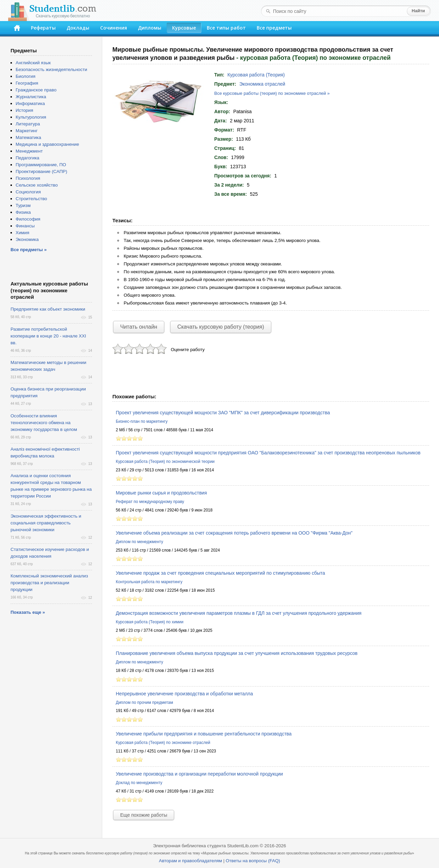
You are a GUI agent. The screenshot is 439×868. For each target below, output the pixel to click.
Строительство (31, 199)
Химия (22, 233)
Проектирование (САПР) (41, 171)
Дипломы (150, 28)
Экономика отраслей (262, 84)
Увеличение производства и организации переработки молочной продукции (199, 774)
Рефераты (43, 28)
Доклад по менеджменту (139, 783)
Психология (28, 178)
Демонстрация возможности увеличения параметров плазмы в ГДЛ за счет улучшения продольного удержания (239, 613)
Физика (23, 212)
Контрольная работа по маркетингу (149, 582)
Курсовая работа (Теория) (256, 75)
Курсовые (184, 28)
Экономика (27, 239)
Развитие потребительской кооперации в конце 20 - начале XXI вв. (48, 336)
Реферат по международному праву (150, 502)
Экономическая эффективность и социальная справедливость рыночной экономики (46, 523)
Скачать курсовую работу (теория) (221, 327)
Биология (25, 76)
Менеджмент (29, 151)
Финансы (25, 226)
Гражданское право (36, 90)
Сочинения (114, 28)
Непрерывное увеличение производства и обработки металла (184, 694)
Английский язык (33, 63)
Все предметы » (29, 250)
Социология (28, 192)
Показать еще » (28, 612)
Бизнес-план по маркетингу (142, 421)
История (24, 110)
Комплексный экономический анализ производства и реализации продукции (49, 583)
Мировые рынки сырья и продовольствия (161, 493)
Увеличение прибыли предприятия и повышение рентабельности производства (204, 734)
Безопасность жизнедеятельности (51, 70)
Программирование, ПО (41, 165)
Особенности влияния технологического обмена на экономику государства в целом (44, 423)
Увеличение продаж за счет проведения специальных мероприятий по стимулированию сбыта (220, 573)
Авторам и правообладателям (190, 861)
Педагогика (28, 158)
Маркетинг (27, 131)
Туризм (23, 205)
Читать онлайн (139, 327)
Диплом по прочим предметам (144, 702)
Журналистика (31, 97)
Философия (28, 219)
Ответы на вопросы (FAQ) (253, 861)
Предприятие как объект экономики (48, 309)
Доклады (78, 28)
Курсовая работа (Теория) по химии (150, 622)
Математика (28, 137)
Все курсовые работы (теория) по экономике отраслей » (272, 93)
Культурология (31, 117)
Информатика (30, 103)
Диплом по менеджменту (139, 542)
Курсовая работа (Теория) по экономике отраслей (163, 743)
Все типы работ (226, 28)
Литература (28, 124)
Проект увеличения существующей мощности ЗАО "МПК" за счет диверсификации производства (223, 413)
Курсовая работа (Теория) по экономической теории (165, 462)
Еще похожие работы (144, 815)
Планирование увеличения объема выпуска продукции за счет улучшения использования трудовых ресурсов (237, 653)
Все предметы (274, 28)
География (27, 83)
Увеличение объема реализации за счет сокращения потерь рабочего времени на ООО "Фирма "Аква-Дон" (234, 533)
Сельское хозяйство (37, 185)
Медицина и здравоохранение (47, 144)
